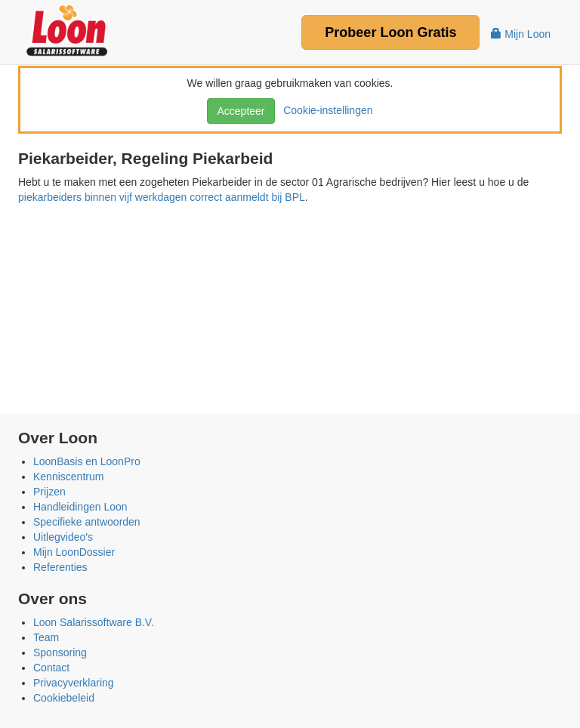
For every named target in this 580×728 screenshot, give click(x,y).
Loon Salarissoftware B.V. (94, 622)
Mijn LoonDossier (74, 552)
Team (46, 637)
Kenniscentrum (68, 477)
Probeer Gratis (390, 32)
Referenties (60, 567)
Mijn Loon (521, 34)
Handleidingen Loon (80, 507)
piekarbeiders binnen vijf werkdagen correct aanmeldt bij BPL (162, 197)
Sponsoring (60, 652)
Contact (51, 668)
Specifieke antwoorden (87, 522)
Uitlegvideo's (63, 537)
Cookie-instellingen (325, 110)
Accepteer (241, 111)
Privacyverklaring (74, 683)
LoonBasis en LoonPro (87, 461)
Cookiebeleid (64, 698)
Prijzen (49, 492)
